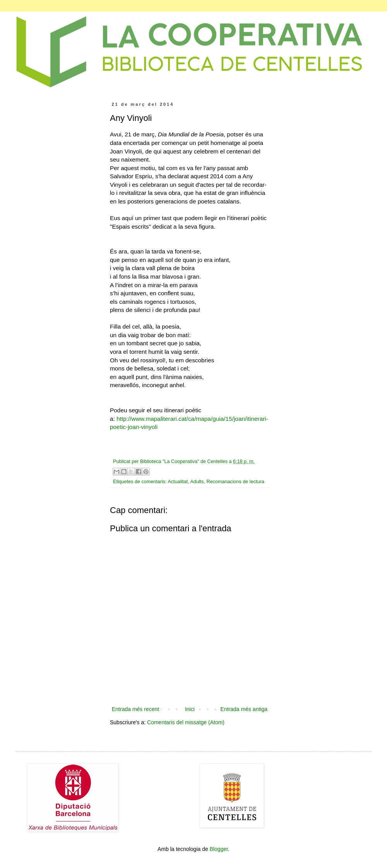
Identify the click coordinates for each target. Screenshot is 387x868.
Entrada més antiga (244, 709)
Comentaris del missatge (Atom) (186, 722)
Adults (197, 482)
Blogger (219, 849)
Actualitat (178, 482)
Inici (190, 709)
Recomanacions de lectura (235, 482)
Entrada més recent (135, 709)
